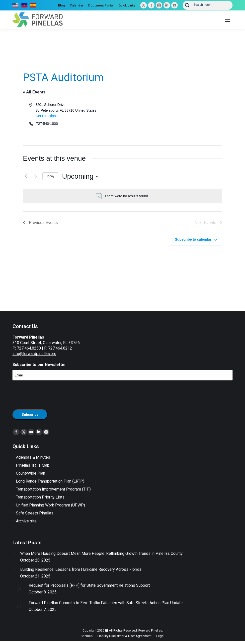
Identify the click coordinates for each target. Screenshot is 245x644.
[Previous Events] (26, 176)
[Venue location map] (172, 121)
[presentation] (50, 394)
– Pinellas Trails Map (31, 465)
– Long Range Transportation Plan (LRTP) (48, 481)
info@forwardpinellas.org (34, 354)
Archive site (26, 521)
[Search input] (211, 4)
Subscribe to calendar (193, 239)
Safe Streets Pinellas (34, 513)
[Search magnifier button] (187, 5)
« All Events (34, 92)
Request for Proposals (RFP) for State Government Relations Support (89, 585)
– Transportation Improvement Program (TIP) (52, 489)
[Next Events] (36, 176)
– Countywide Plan (29, 473)
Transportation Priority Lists (40, 497)
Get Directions (46, 116)
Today (50, 176)
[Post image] (14, 553)
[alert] (122, 196)
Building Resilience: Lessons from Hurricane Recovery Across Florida (81, 569)
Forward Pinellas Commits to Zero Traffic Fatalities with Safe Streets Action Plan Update (106, 603)
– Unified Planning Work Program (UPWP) (49, 505)
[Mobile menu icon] (228, 20)
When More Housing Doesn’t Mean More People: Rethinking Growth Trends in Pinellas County (101, 553)
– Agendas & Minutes (31, 457)
